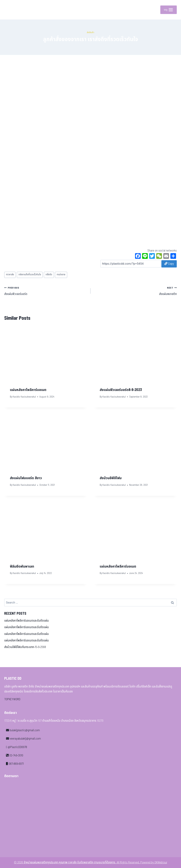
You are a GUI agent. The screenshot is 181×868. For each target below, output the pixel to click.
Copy (169, 264)
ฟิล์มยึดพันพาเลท (22, 567)
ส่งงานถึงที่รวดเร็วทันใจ (30, 275)
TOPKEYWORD (12, 699)
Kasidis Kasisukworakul (24, 397)
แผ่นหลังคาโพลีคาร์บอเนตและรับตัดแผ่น (27, 621)
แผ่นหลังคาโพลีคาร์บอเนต (28, 390)
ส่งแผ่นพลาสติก (135, 291)
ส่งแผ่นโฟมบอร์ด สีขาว (26, 478)
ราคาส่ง (10, 275)
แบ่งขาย (61, 275)
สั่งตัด (49, 275)
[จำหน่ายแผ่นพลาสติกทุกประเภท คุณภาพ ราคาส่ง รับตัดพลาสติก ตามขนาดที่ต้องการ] (12, 10)
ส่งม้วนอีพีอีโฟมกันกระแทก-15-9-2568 (25, 647)
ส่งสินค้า (91, 32)
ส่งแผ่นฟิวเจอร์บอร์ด (46, 291)
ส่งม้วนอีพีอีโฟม (111, 478)
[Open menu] (169, 10)
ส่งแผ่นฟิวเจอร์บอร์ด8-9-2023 (121, 390)
